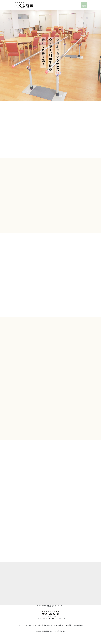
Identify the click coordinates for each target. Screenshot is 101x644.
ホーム (21, 625)
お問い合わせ (78, 625)
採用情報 (68, 625)
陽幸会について (31, 625)
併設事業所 (59, 625)
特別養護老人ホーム (45, 625)
